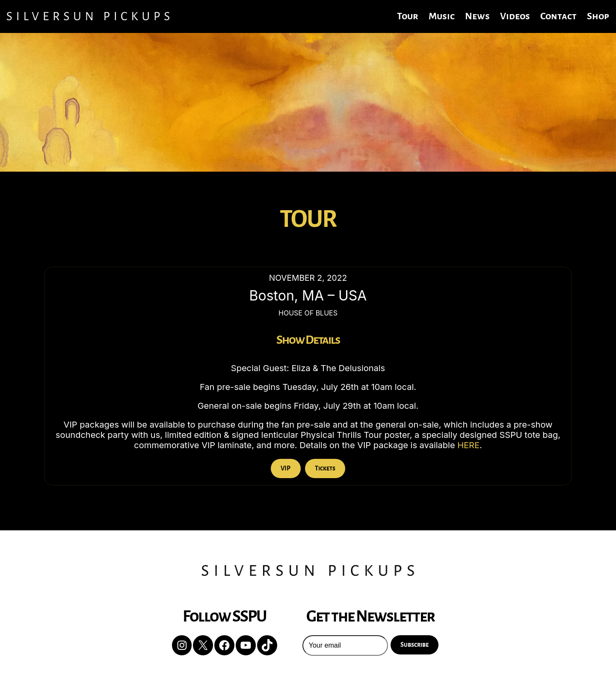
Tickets (325, 468)
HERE (468, 445)
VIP (286, 468)
